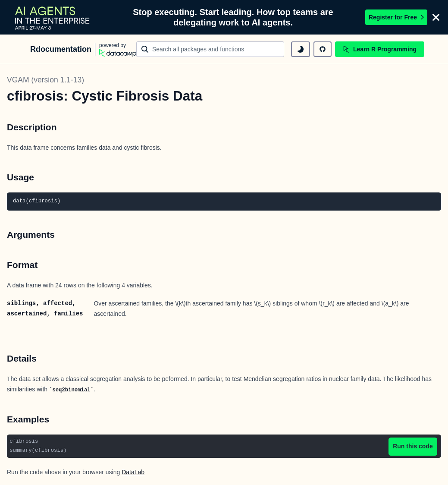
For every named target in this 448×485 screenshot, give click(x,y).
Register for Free (396, 17)
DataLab (133, 472)
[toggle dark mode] (301, 49)
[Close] (436, 17)
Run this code (413, 446)
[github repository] (323, 49)
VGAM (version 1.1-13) (45, 80)
